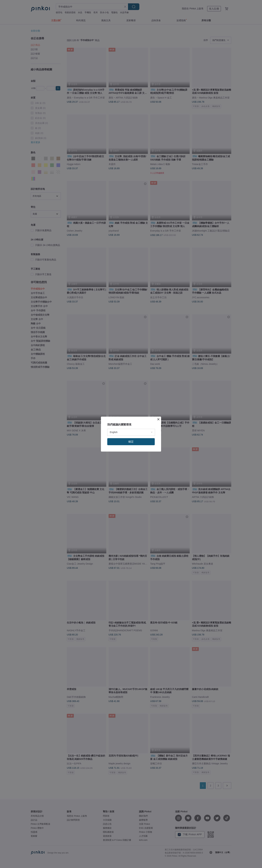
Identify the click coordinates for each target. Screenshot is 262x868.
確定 (131, 442)
